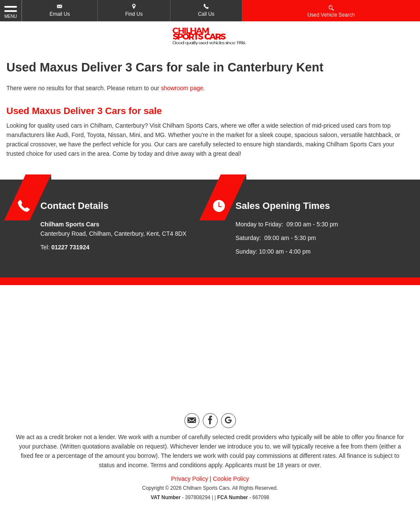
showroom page (182, 88)
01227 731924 (71, 247)
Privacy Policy (189, 479)
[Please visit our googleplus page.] (228, 421)
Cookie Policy (231, 479)
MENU (11, 11)
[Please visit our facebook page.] (210, 421)
